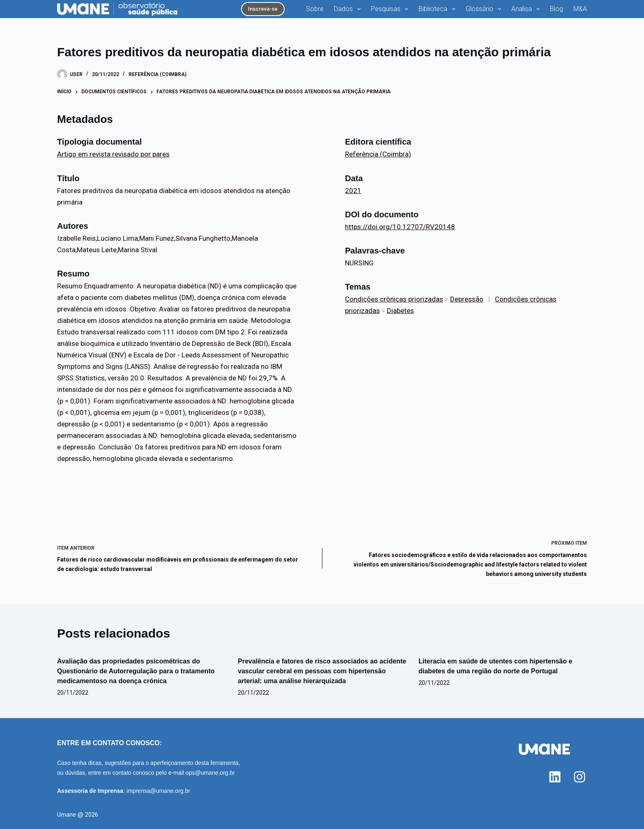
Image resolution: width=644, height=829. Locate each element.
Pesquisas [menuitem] (391, 9)
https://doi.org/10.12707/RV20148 (400, 227)
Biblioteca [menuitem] (438, 9)
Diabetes (400, 311)
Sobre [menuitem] (315, 9)
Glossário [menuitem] (485, 9)
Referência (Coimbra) (158, 74)
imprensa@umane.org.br (158, 791)
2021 (353, 191)
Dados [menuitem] (349, 9)
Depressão (467, 299)
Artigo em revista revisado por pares (113, 154)
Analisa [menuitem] (527, 9)
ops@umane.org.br (210, 773)
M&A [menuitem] (580, 9)
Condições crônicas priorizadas (394, 299)
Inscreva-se (263, 9)
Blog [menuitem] (557, 9)
